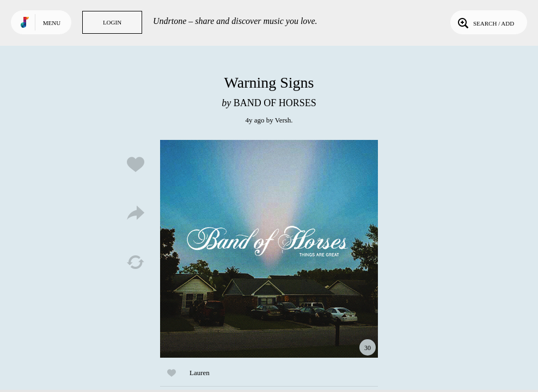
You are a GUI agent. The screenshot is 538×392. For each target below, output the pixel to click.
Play (269, 249)
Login (112, 22)
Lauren (200, 373)
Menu (52, 23)
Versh (283, 120)
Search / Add (485, 22)
